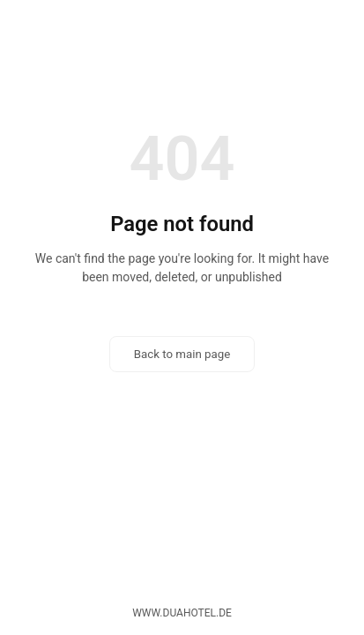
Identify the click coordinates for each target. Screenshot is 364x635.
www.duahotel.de (182, 613)
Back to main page (182, 354)
